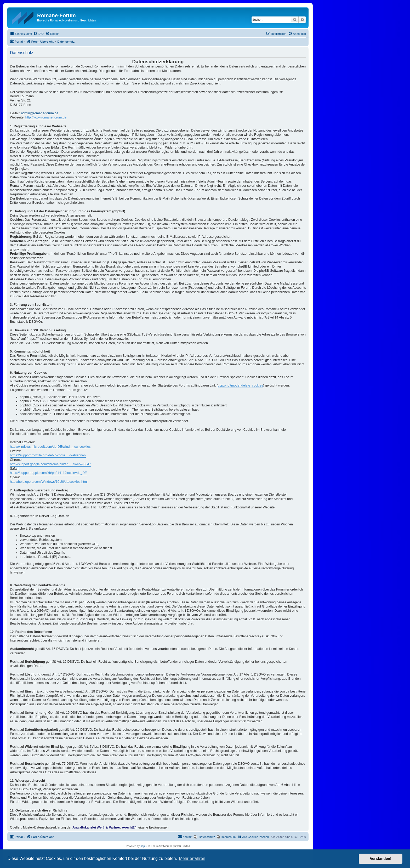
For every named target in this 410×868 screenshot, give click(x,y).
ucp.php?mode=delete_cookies (240, 385)
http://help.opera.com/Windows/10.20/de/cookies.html (49, 482)
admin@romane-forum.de (40, 113)
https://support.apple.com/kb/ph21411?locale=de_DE (48, 473)
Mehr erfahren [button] (192, 858)
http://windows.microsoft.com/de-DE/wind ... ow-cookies (50, 447)
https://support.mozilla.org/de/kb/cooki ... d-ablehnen (48, 455)
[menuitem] (38, 34)
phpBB (144, 846)
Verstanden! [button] (381, 859)
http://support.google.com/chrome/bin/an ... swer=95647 (50, 464)
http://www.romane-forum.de (46, 117)
